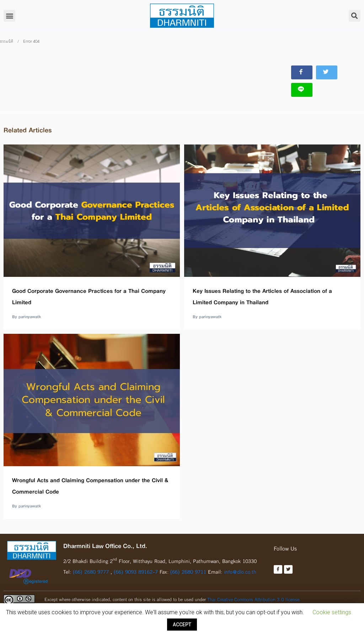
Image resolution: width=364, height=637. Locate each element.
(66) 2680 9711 (188, 568)
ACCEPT (182, 625)
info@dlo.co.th (240, 568)
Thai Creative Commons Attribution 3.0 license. (254, 596)
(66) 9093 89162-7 (137, 568)
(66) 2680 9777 (91, 568)
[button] (9, 16)
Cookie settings (332, 612)
